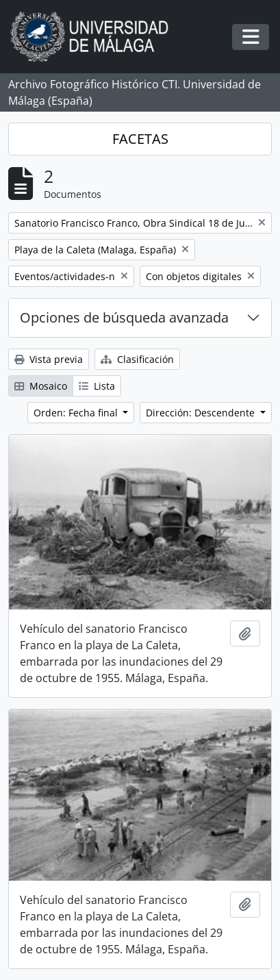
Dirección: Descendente (202, 413)
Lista (97, 386)
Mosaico (41, 386)
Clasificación (137, 359)
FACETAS (140, 139)
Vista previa (49, 359)
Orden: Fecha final (77, 413)
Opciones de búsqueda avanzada (124, 317)
